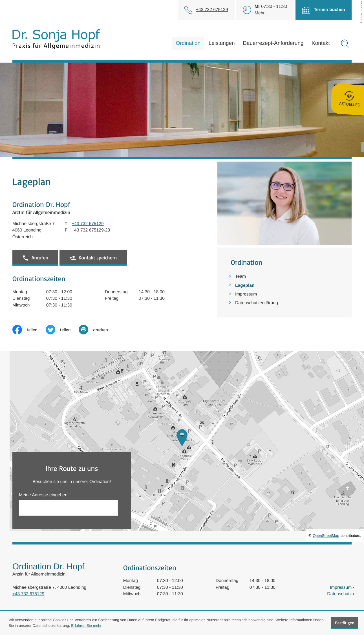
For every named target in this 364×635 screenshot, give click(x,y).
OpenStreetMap (326, 536)
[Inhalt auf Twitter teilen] (62, 330)
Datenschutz (339, 594)
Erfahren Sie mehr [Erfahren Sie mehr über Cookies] (86, 626)
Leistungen (222, 43)
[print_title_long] (97, 330)
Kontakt (321, 43)
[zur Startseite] (56, 39)
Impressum (246, 294)
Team (241, 276)
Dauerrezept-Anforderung (273, 43)
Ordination (188, 43)
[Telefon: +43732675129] (212, 10)
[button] (35, 258)
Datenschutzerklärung (257, 303)
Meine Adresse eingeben (45, 495)
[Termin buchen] (323, 10)
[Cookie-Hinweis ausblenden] (345, 623)
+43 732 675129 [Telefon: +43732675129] (28, 594)
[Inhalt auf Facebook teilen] (29, 330)
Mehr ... (262, 13)
